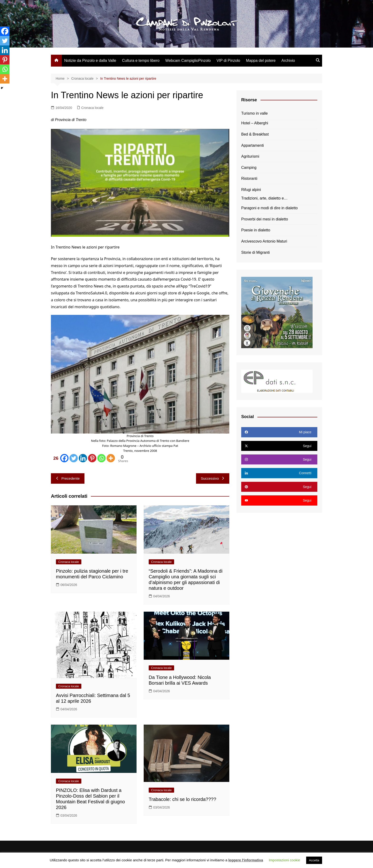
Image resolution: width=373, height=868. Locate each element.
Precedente (68, 478)
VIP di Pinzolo (228, 61)
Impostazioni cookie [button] (285, 860)
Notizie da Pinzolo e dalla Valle (90, 61)
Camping (249, 168)
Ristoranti (249, 178)
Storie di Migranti (255, 252)
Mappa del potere (261, 61)
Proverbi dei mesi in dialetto (265, 219)
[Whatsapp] (101, 458)
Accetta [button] (314, 860)
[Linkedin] (83, 458)
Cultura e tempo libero (141, 61)
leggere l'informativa (246, 860)
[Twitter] (74, 458)
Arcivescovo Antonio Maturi (264, 241)
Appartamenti (253, 145)
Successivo (213, 478)
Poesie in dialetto (256, 230)
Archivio (288, 61)
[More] (111, 458)
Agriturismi (250, 156)
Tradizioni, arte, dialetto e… (264, 198)
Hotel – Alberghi (255, 123)
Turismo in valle (254, 113)
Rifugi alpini (251, 190)
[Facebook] (60, 458)
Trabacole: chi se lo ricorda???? (182, 799)
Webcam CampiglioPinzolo (188, 61)
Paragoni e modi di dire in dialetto (269, 208)
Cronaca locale (92, 108)
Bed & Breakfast (255, 134)
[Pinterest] (92, 458)
